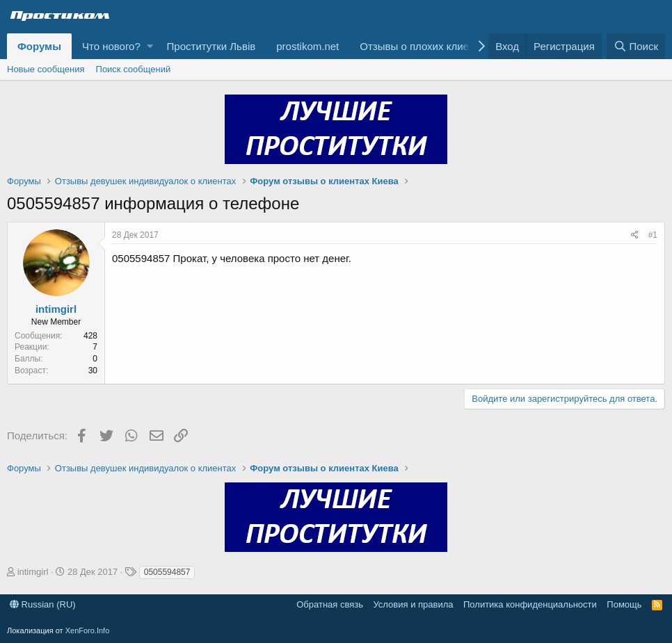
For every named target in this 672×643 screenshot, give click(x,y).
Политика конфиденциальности (530, 604)
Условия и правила (413, 604)
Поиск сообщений (134, 69)
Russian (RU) (43, 604)
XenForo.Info (88, 630)
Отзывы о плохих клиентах (425, 46)
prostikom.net (307, 46)
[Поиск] (636, 46)
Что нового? (111, 46)
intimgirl (56, 309)
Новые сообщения (46, 69)
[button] (150, 46)
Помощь (624, 604)
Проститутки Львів (211, 46)
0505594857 (167, 572)
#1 (653, 235)
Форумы (39, 46)
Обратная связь (330, 604)
